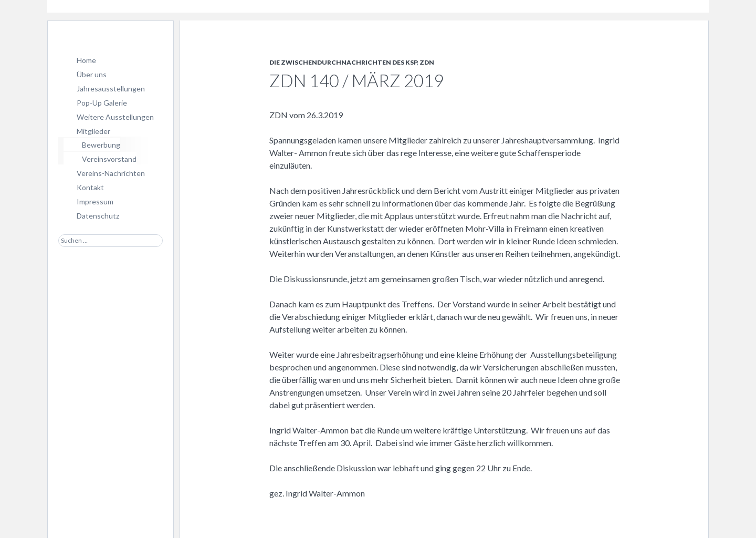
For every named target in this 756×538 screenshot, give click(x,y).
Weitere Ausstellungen (115, 117)
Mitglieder (93, 131)
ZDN (427, 62)
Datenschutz (98, 216)
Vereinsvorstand (109, 159)
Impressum (95, 201)
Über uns (92, 74)
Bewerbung (101, 145)
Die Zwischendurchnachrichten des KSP (343, 62)
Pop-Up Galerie (102, 103)
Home (86, 60)
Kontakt (90, 187)
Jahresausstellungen (111, 89)
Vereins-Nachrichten (111, 173)
